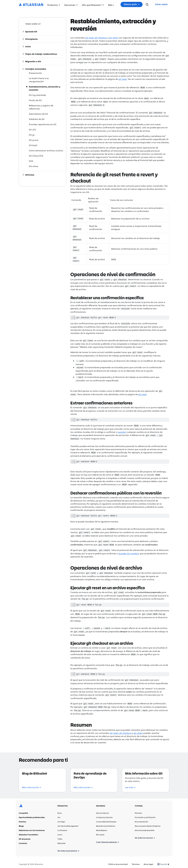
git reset (90, 38)
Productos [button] (54, 5)
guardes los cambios (129, 551)
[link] (161, 5)
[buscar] (147, 4)
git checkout (101, 38)
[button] (111, 4)
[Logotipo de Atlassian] (31, 5)
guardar (122, 430)
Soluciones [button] (71, 5)
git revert (114, 38)
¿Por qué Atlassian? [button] (93, 5)
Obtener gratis (132, 4)
